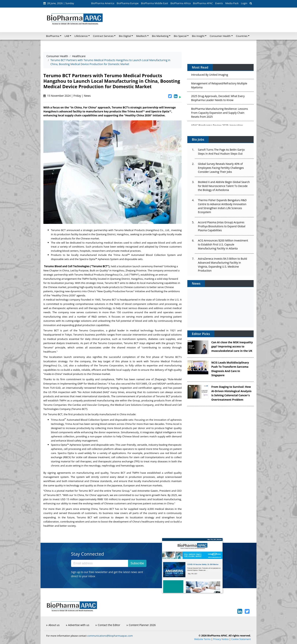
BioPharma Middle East (154, 3)
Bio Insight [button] (198, 36)
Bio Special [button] (180, 36)
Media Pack (232, 3)
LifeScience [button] (81, 36)
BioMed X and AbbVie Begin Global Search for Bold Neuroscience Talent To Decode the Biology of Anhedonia (224, 186)
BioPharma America (103, 3)
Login (244, 3)
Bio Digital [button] (125, 36)
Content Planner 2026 (141, 625)
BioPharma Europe (128, 3)
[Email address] (100, 563)
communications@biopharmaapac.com (110, 636)
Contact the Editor (108, 625)
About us (53, 625)
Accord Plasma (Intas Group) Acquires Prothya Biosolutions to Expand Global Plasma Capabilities (222, 226)
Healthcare (79, 56)
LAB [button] (67, 36)
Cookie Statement (241, 639)
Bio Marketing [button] (160, 36)
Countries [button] (242, 36)
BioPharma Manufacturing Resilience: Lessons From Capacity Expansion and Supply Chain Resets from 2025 (220, 114)
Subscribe (137, 563)
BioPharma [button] (53, 36)
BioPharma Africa (181, 3)
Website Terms (202, 639)
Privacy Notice (221, 639)
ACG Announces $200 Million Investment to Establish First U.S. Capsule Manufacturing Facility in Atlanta (223, 244)
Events (219, 3)
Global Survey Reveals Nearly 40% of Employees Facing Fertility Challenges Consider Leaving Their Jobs (221, 168)
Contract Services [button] (103, 36)
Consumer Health (57, 56)
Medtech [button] (141, 36)
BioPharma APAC (203, 3)
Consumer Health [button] (220, 36)
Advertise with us (78, 625)
